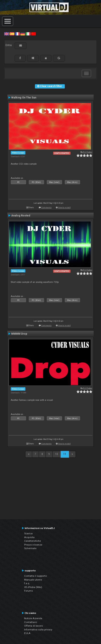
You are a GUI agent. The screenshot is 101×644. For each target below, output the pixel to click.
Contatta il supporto (35, 576)
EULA (27, 633)
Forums (28, 591)
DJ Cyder (88, 152)
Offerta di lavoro (33, 626)
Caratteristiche (33, 541)
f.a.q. (27, 583)
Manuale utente (33, 580)
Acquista (29, 537)
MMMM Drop (19, 334)
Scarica (28, 533)
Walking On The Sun (24, 98)
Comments (46, 207)
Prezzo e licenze (33, 545)
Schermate (30, 548)
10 (57, 454)
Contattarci (31, 622)
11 (65, 454)
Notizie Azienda (33, 618)
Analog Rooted (21, 216)
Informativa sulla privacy (38, 630)
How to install (64, 207)
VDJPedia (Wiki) (33, 587)
